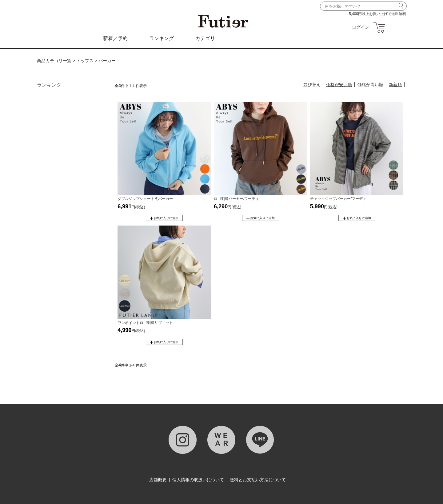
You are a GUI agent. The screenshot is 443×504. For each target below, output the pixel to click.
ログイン (361, 27)
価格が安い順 (339, 85)
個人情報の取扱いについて (198, 480)
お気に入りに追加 (166, 218)
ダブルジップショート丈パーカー (145, 199)
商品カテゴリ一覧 (54, 61)
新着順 (395, 85)
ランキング (162, 38)
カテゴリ (205, 38)
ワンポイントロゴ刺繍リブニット (145, 323)
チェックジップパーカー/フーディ (338, 199)
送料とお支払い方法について (258, 480)
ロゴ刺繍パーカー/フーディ (236, 199)
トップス (85, 61)
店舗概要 (158, 480)
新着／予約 (115, 38)
